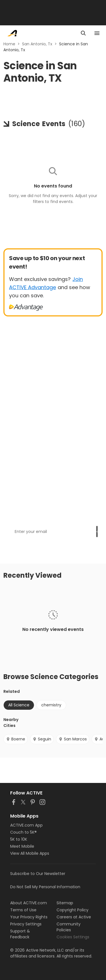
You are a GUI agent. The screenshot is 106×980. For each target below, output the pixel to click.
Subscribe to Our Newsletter (38, 874)
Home (9, 44)
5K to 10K (19, 839)
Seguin (42, 739)
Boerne (16, 739)
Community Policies (69, 927)
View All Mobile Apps (30, 853)
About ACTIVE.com (29, 903)
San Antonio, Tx (37, 44)
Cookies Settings (73, 937)
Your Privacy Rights (29, 917)
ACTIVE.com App (26, 825)
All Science (19, 705)
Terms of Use (23, 910)
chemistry (51, 705)
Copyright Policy (73, 910)
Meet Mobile (22, 846)
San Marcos (73, 739)
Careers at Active (74, 917)
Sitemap (65, 903)
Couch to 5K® (23, 832)
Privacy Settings (26, 924)
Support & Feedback (20, 934)
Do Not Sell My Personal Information (45, 887)
